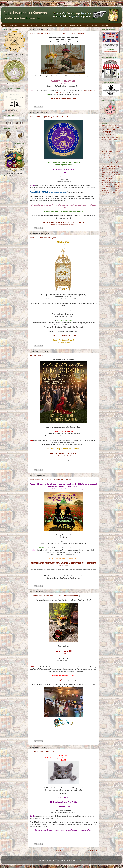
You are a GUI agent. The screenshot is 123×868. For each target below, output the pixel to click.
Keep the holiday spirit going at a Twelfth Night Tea (50, 117)
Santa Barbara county (108, 173)
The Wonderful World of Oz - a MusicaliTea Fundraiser (51, 480)
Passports (24, 25)
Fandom (104, 143)
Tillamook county (106, 185)
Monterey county (109, 157)
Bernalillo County (106, 128)
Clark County (110, 137)
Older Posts (92, 850)
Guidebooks (95, 25)
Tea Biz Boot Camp (61, 25)
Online (118, 159)
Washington (105, 190)
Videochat (117, 188)
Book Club (34, 25)
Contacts (105, 25)
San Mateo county (115, 171)
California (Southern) (107, 133)
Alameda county (107, 126)
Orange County (107, 161)
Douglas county (111, 141)
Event (118, 141)
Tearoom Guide (116, 182)
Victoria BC (106, 188)
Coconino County (107, 139)
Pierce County (111, 163)
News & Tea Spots (76, 25)
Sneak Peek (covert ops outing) (42, 751)
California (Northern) (111, 130)
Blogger (81, 861)
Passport (104, 163)
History (108, 143)
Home (5, 25)
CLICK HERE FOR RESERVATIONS (63, 336)
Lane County (111, 149)
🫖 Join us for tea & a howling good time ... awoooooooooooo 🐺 (55, 596)
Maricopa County (111, 153)
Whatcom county (110, 192)
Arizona (117, 126)
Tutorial (108, 186)
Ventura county (115, 186)
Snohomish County (108, 177)
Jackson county (114, 145)
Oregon (117, 161)
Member (112, 155)
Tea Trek (104, 182)
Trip (112, 185)
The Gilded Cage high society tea (43, 238)
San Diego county (108, 167)
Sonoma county (111, 179)
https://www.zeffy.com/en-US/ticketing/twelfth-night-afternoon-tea (63, 225)
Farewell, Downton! (37, 355)
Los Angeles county (111, 150)
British (118, 128)
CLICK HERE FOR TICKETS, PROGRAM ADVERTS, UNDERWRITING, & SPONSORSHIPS (63, 563)
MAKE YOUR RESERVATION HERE (63, 99)
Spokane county (110, 180)
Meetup (107, 155)
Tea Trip (109, 182)
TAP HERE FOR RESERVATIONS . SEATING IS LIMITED (64, 222)
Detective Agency (46, 25)
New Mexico (113, 159)
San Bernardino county (113, 165)
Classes (118, 137)
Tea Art (118, 181)
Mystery (107, 159)
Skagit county (116, 175)
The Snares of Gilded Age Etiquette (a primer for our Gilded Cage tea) (57, 33)
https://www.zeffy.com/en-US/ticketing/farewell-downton (63, 456)
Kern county (113, 147)
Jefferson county (106, 147)
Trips (87, 25)
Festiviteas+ (14, 25)
